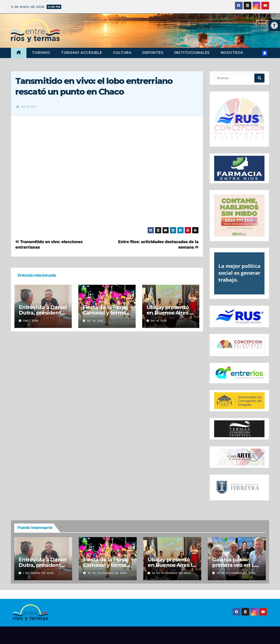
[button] (274, 25)
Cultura (122, 53)
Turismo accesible (82, 53)
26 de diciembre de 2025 (107, 573)
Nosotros (232, 53)
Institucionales (192, 53)
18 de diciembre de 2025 (171, 573)
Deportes (153, 53)
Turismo (41, 53)
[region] (239, 119)
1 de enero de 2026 (38, 573)
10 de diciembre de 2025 (236, 573)
